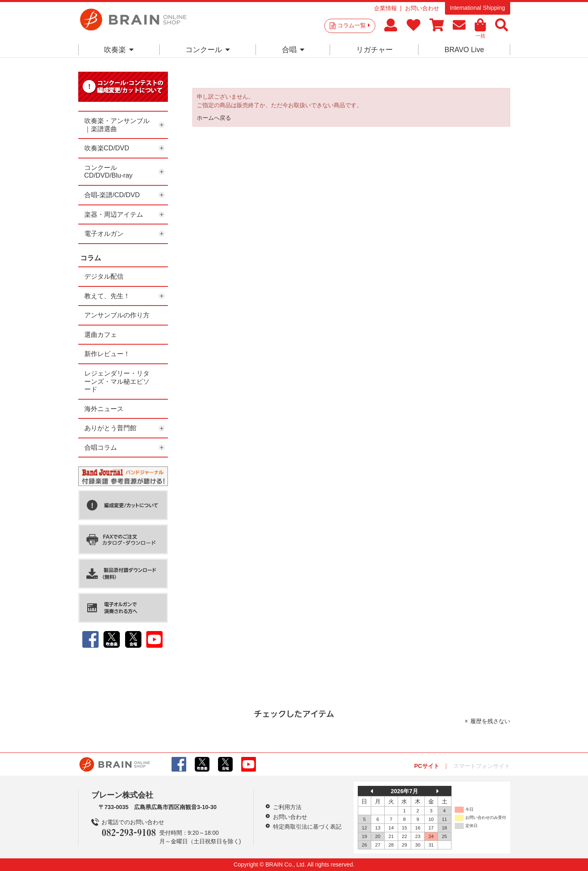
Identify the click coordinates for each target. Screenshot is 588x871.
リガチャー (374, 50)
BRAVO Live (464, 50)
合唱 (293, 50)
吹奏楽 (119, 50)
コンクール (208, 50)
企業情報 (385, 8)
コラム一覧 (354, 25)
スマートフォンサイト (482, 766)
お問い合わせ (422, 8)
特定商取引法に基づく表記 (307, 827)
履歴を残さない (490, 721)
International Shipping (477, 8)
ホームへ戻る (214, 118)
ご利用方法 (287, 807)
